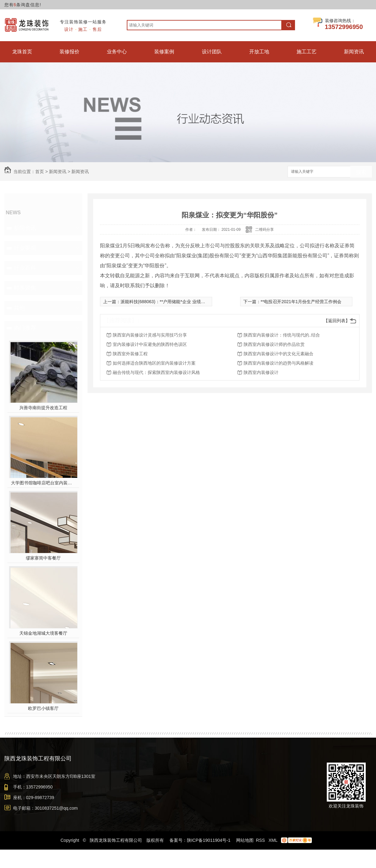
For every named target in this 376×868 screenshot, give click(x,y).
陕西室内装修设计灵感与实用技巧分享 (150, 335)
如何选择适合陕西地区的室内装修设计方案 (154, 363)
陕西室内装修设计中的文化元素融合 (278, 354)
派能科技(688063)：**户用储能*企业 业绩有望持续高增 (174, 302)
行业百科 (25, 268)
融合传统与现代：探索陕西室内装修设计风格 (156, 372)
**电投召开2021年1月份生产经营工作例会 (301, 302)
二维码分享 (264, 230)
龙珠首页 (22, 52)
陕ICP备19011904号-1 (209, 840)
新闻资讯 (354, 52)
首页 (40, 172)
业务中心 (117, 52)
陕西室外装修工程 (130, 354)
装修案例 (164, 52)
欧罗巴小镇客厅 (43, 708)
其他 (19, 308)
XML (274, 840)
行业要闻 (25, 248)
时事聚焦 (25, 288)
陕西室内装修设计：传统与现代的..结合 (282, 335)
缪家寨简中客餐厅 (43, 558)
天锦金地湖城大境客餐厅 (43, 633)
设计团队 (212, 52)
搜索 (361, 172)
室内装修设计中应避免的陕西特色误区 (150, 344)
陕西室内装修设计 (261, 372)
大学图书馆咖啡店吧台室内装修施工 (43, 483)
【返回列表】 (337, 321)
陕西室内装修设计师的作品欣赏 (274, 344)
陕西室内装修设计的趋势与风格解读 (278, 363)
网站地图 (245, 840)
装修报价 (69, 52)
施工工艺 (307, 52)
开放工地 (259, 52)
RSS (261, 840)
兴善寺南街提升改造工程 (43, 408)
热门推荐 (25, 328)
